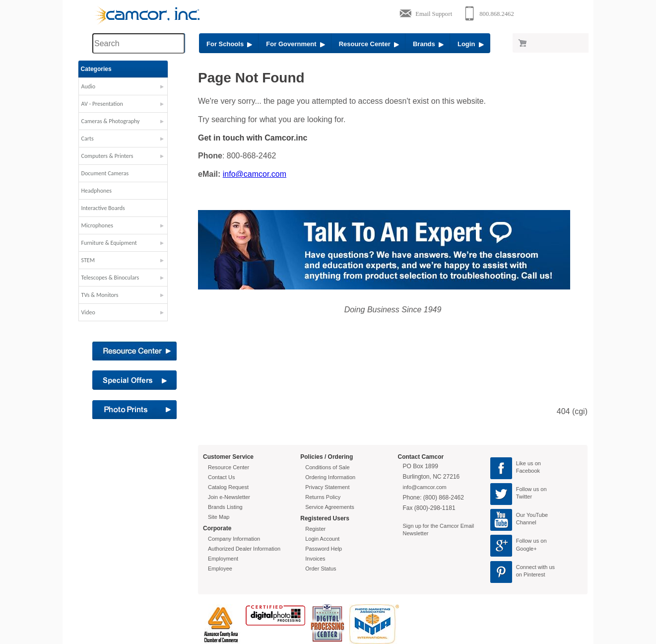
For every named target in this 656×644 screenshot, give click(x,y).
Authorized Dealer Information (244, 549)
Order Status (321, 569)
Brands (428, 44)
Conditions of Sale (327, 467)
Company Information (234, 539)
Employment (223, 559)
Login (471, 44)
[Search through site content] (138, 43)
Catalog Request (228, 487)
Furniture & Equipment (123, 243)
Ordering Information (330, 477)
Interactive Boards (117, 208)
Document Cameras (119, 173)
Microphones (111, 225)
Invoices (315, 559)
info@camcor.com (255, 174)
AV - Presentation (116, 104)
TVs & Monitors (114, 295)
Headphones (110, 191)
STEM (102, 260)
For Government (295, 44)
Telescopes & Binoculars (124, 278)
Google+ (526, 549)
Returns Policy (323, 497)
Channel (526, 522)
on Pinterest (531, 574)
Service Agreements (329, 507)
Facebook (528, 471)
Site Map (219, 517)
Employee (220, 569)
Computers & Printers (121, 156)
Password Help (324, 549)
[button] (137, 89)
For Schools (229, 44)
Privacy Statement (327, 487)
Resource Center (369, 44)
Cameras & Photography (125, 121)
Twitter (524, 497)
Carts (101, 139)
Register (315, 529)
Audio (102, 86)
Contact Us (221, 477)
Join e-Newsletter (229, 497)
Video (102, 312)
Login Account (322, 539)
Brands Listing (225, 507)
